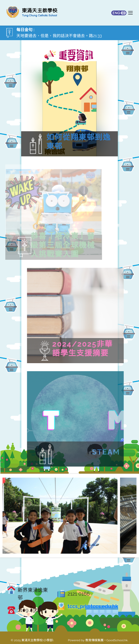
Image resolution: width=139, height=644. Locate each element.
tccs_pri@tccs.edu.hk (93, 606)
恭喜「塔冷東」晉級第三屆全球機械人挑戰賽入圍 (54, 245)
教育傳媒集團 (94, 640)
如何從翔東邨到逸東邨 (79, 142)
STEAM (123, 452)
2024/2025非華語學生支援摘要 (100, 348)
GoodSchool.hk (117, 640)
